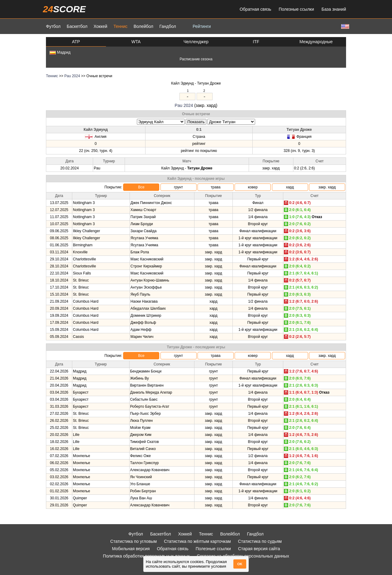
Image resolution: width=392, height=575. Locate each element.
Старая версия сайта (259, 549)
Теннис (120, 26)
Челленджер (196, 42)
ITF (256, 42)
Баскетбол (77, 26)
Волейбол (143, 26)
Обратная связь (255, 9)
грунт (178, 187)
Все (141, 187)
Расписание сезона (196, 59)
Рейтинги (202, 26)
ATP (76, 42)
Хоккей (100, 26)
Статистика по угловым (134, 541)
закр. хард (327, 187)
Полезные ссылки (296, 9)
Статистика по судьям (260, 541)
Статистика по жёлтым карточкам (197, 541)
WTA (136, 42)
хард (290, 187)
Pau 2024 (72, 76)
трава (216, 187)
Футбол (53, 26)
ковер (253, 187)
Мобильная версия (131, 549)
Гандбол (168, 26)
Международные (316, 42)
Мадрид (60, 52)
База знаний (334, 9)
